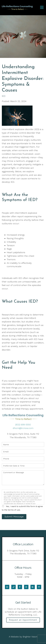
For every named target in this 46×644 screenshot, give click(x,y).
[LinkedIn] (33, 587)
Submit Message (14, 517)
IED (4, 96)
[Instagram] (26, 587)
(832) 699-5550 (23, 425)
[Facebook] (20, 587)
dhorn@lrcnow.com (23, 428)
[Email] (7, 587)
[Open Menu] (42, 8)
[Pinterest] (39, 587)
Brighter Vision (30, 637)
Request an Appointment (23, 620)
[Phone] (13, 587)
